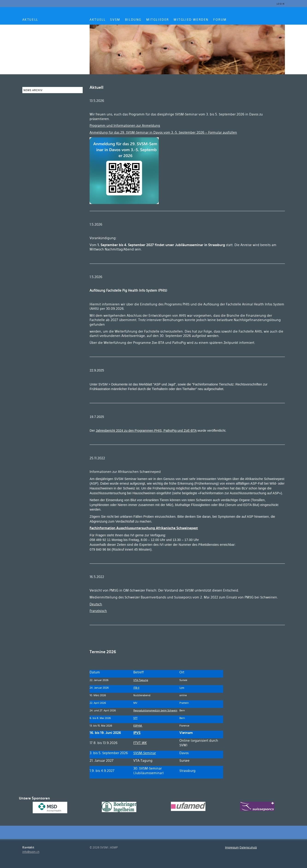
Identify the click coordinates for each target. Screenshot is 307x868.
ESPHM (138, 726)
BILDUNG (133, 20)
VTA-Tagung (141, 680)
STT (135, 718)
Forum (220, 20)
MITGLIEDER (158, 20)
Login (281, 4)
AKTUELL (30, 20)
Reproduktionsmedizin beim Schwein (155, 711)
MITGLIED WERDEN (191, 20)
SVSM (115, 20)
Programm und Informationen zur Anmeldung (125, 126)
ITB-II (136, 688)
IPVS (137, 733)
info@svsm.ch (31, 852)
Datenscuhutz (248, 848)
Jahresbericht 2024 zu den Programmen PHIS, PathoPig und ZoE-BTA (146, 431)
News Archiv (33, 90)
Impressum (232, 848)
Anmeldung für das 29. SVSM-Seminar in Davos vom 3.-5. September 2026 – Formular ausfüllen (163, 133)
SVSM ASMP (54, 49)
